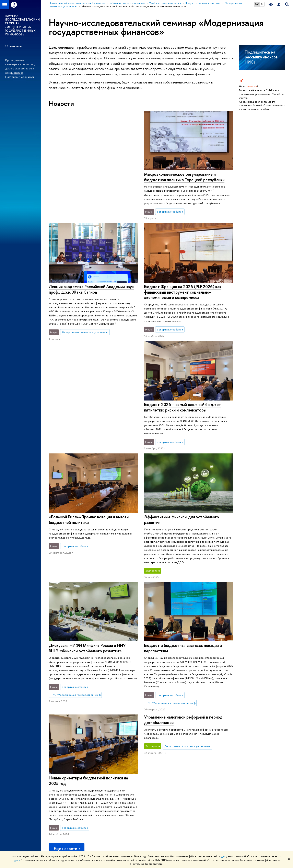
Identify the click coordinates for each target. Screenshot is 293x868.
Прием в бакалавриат (109, 775)
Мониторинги (151, 770)
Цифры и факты (58, 759)
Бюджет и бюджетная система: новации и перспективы (183, 538)
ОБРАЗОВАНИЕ (107, 753)
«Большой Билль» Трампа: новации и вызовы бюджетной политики (89, 407)
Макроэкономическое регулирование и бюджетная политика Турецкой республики (89, 177)
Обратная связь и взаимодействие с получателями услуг (115, 822)
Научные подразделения (158, 759)
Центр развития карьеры (111, 802)
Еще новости (67, 704)
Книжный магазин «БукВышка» (208, 770)
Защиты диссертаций (155, 781)
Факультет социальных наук (193, 738)
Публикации (198, 791)
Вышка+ (101, 781)
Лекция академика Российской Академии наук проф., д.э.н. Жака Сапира (186, 177)
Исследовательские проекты (161, 764)
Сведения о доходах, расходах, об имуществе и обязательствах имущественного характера (68, 811)
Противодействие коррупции (67, 802)
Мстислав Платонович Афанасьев (20, 75)
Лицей (100, 759)
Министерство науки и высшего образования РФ (257, 761)
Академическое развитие (158, 786)
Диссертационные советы (159, 775)
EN (262, 4)
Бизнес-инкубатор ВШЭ (110, 807)
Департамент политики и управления (234, 738)
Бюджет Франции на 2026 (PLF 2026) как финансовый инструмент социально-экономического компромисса (87, 292)
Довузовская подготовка (111, 764)
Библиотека (197, 759)
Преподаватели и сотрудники (66, 775)
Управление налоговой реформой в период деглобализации (183, 610)
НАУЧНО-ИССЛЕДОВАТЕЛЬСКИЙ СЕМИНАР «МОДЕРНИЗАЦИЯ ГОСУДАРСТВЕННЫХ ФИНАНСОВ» (22, 25)
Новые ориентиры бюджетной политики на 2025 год (88, 636)
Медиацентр (198, 781)
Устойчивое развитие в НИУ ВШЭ (69, 770)
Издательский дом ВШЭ (204, 764)
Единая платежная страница (65, 839)
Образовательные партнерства (115, 812)
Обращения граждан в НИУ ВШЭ (68, 791)
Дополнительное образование (115, 796)
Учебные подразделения (158, 738)
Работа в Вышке (58, 844)
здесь (224, 856)
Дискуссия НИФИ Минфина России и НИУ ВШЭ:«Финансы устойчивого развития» (87, 511)
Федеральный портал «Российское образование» (254, 776)
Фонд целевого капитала (64, 796)
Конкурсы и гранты (154, 791)
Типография (197, 775)
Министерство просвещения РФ (257, 769)
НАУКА (148, 753)
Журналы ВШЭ (199, 786)
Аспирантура (104, 791)
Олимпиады (103, 770)
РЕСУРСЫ (197, 753)
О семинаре (14, 46)
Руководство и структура (63, 764)
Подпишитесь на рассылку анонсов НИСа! (261, 57)
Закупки (53, 786)
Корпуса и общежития (62, 781)
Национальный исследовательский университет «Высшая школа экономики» (94, 738)
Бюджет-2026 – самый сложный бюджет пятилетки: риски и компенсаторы (182, 297)
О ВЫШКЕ (56, 753)
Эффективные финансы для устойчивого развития (181, 410)
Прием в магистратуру (109, 786)
